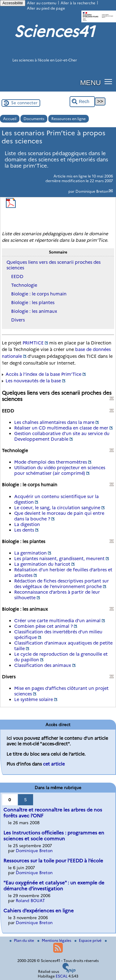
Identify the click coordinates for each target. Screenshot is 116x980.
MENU (90, 83)
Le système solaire (34, 699)
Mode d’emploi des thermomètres (51, 462)
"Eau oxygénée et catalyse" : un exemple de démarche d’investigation (54, 886)
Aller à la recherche (78, 3)
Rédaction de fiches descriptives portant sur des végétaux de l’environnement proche (62, 584)
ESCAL (62, 976)
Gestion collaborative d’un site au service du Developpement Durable (62, 436)
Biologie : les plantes (33, 303)
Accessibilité (13, 3)
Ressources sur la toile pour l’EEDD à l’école (53, 861)
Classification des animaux (43, 665)
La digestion (27, 524)
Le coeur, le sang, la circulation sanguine (57, 508)
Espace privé (88, 940)
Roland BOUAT (30, 901)
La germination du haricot (42, 564)
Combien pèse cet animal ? (43, 626)
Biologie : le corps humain (39, 294)
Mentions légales (55, 940)
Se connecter (24, 103)
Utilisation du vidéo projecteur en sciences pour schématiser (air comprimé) (60, 470)
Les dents (24, 530)
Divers (18, 320)
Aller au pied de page (46, 8)
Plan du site (22, 940)
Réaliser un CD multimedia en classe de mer (61, 428)
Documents (34, 119)
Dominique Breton (92, 191)
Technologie (24, 285)
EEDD (17, 276)
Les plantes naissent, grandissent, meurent (59, 559)
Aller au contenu (42, 3)
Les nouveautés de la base (33, 381)
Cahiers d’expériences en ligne (39, 911)
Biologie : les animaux (34, 311)
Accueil (10, 119)
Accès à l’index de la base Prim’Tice (43, 374)
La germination (30, 553)
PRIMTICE (33, 343)
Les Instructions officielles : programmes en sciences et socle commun (54, 836)
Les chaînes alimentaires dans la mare (54, 422)
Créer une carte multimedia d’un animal (57, 621)
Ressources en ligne (69, 119)
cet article (54, 764)
